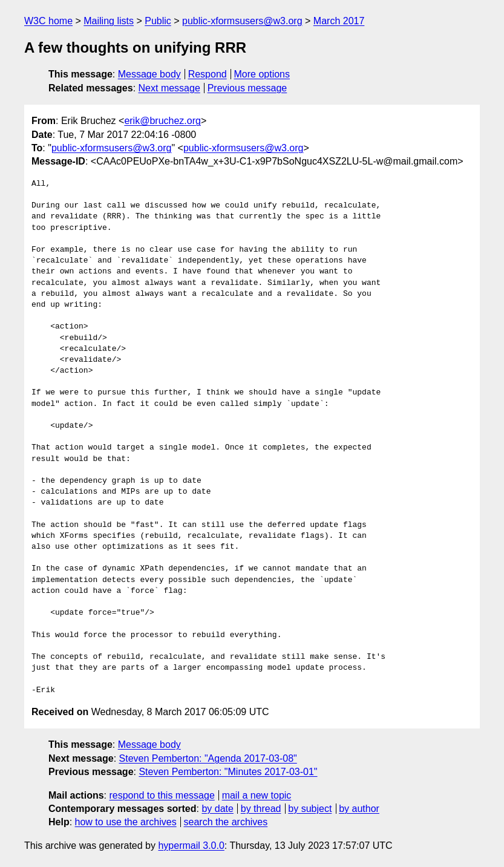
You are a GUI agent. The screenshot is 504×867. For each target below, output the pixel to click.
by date (217, 809)
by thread (261, 809)
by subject (310, 809)
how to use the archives (126, 822)
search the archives (226, 822)
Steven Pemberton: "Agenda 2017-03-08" (208, 758)
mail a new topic (257, 795)
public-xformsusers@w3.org (242, 21)
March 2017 (339, 21)
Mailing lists (109, 21)
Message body (149, 74)
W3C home (48, 21)
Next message (169, 88)
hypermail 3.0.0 (191, 846)
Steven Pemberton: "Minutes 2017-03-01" (228, 772)
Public (158, 21)
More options (262, 74)
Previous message (247, 88)
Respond (208, 74)
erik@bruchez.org (162, 121)
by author (359, 809)
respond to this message (162, 795)
